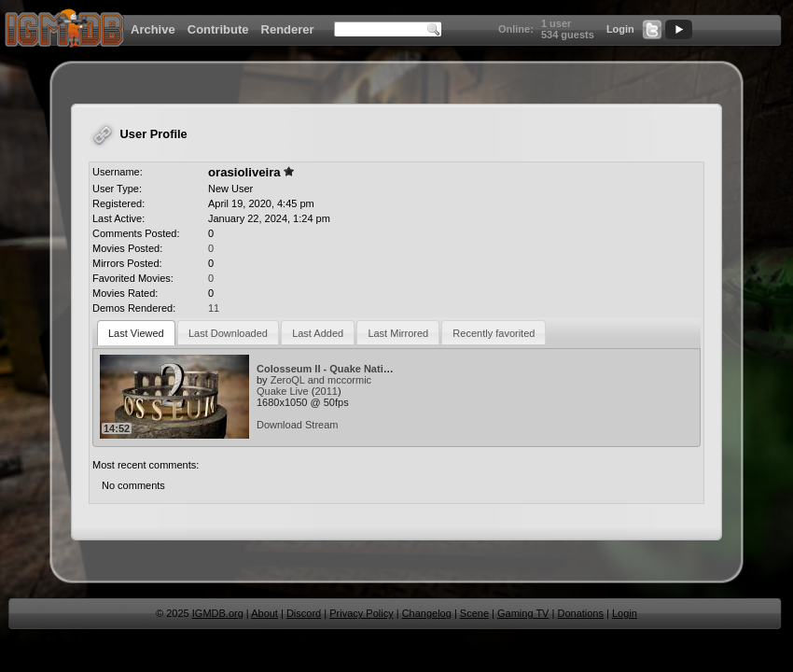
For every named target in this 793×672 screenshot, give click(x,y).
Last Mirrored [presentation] (398, 333)
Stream (321, 425)
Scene (474, 613)
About (264, 613)
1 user (556, 23)
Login (620, 29)
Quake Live (283, 391)
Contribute (218, 29)
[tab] (136, 333)
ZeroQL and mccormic (321, 380)
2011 (326, 391)
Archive (153, 29)
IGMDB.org (218, 613)
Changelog (427, 613)
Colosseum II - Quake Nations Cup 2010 (353, 369)
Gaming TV (523, 613)
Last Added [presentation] (318, 333)
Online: (516, 29)
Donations (580, 613)
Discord (304, 613)
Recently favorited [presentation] (494, 333)
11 (214, 308)
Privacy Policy (361, 613)
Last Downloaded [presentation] (228, 333)
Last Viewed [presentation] (136, 333)
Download (279, 425)
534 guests (568, 35)
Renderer (288, 29)
